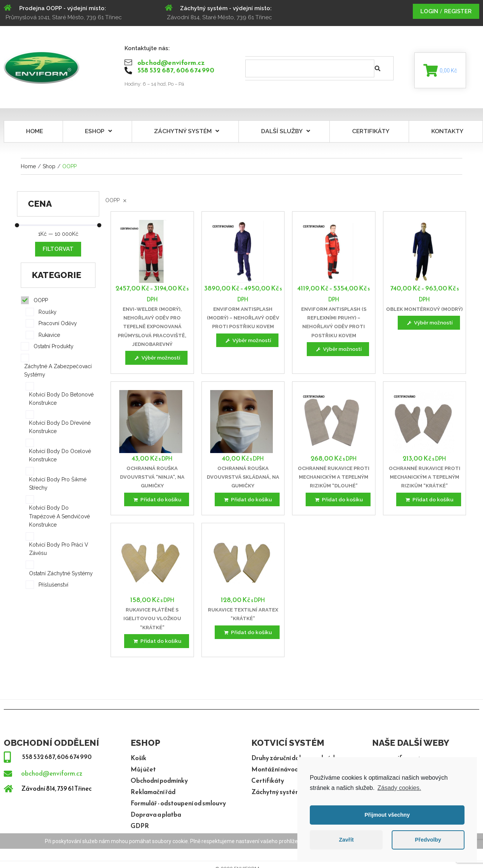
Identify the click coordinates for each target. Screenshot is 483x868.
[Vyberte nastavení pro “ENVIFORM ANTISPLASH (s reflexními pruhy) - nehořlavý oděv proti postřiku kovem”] (338, 351)
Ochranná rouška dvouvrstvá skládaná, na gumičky (243, 479)
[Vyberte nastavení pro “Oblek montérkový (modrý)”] (429, 325)
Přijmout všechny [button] (387, 815)
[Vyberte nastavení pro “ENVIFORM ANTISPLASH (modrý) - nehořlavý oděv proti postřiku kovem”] (247, 342)
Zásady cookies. (399, 788)
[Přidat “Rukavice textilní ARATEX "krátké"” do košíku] (247, 636)
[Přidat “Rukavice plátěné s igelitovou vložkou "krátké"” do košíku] (156, 645)
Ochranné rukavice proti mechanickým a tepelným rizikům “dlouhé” (334, 479)
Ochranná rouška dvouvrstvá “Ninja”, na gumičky (152, 479)
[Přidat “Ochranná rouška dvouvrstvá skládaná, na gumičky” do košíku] (247, 502)
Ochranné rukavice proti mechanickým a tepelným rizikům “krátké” (425, 479)
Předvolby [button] (428, 840)
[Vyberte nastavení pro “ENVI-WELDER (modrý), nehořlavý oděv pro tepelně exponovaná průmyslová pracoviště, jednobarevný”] (157, 360)
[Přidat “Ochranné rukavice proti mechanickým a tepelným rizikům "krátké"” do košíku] (429, 502)
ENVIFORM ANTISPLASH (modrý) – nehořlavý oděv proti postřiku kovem (243, 320)
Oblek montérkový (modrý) (424, 311)
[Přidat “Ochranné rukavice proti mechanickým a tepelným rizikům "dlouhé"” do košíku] (338, 502)
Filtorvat (58, 251)
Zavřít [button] (346, 840)
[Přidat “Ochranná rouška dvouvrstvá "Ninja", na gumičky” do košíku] (156, 502)
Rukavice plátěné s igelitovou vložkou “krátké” (152, 622)
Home (28, 168)
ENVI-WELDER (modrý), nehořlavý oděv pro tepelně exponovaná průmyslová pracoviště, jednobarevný (152, 328)
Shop (49, 168)
